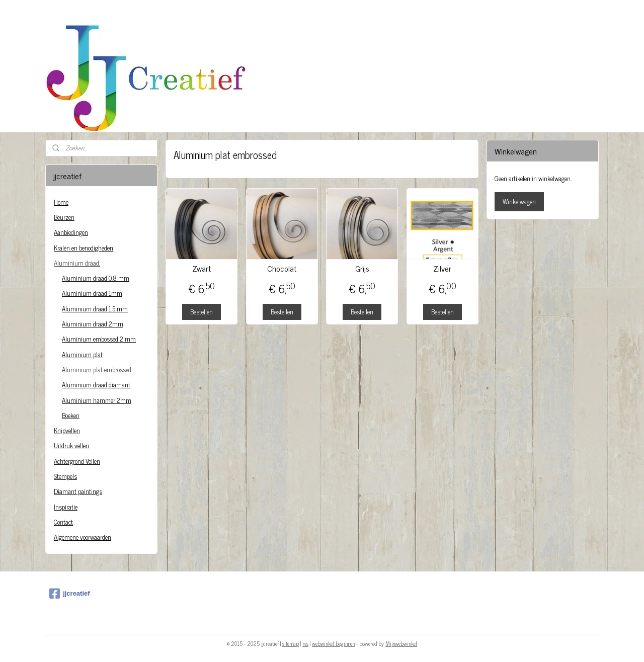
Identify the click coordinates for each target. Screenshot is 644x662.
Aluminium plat (82, 354)
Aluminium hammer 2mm (97, 400)
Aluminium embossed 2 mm (99, 339)
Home (61, 202)
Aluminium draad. (77, 263)
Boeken (71, 415)
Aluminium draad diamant (96, 385)
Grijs (362, 268)
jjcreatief (69, 594)
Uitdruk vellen (71, 445)
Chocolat (282, 268)
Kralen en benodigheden (84, 248)
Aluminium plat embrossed (97, 369)
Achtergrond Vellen (77, 461)
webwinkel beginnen (333, 643)
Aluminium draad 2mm (93, 324)
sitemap (291, 643)
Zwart (202, 268)
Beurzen (64, 217)
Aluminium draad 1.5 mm (95, 309)
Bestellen (202, 312)
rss (305, 643)
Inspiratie (66, 507)
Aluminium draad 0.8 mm (96, 278)
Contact (63, 522)
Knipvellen (67, 430)
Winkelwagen (519, 201)
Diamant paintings (78, 491)
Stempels (65, 476)
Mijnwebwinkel (401, 643)
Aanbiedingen (71, 232)
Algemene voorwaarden (83, 537)
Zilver (442, 268)
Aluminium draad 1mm (92, 293)
